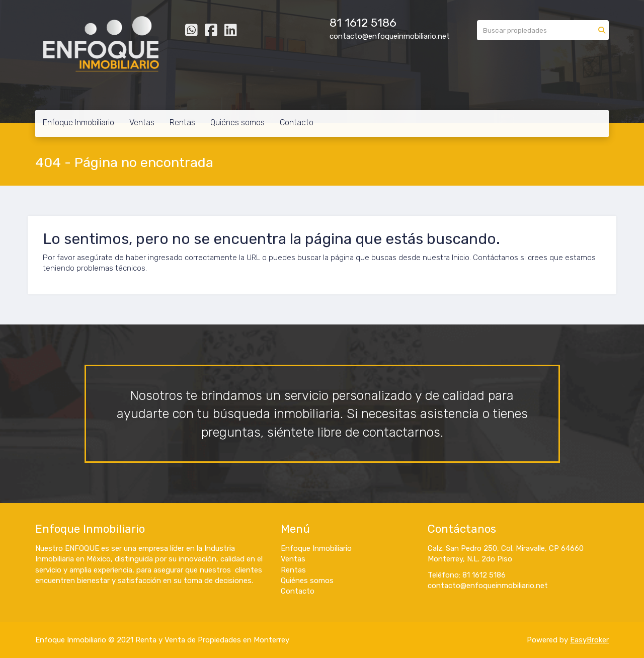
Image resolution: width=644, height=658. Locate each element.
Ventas (142, 122)
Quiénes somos (237, 122)
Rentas (182, 122)
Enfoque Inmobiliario (78, 122)
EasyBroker (589, 640)
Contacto (297, 122)
